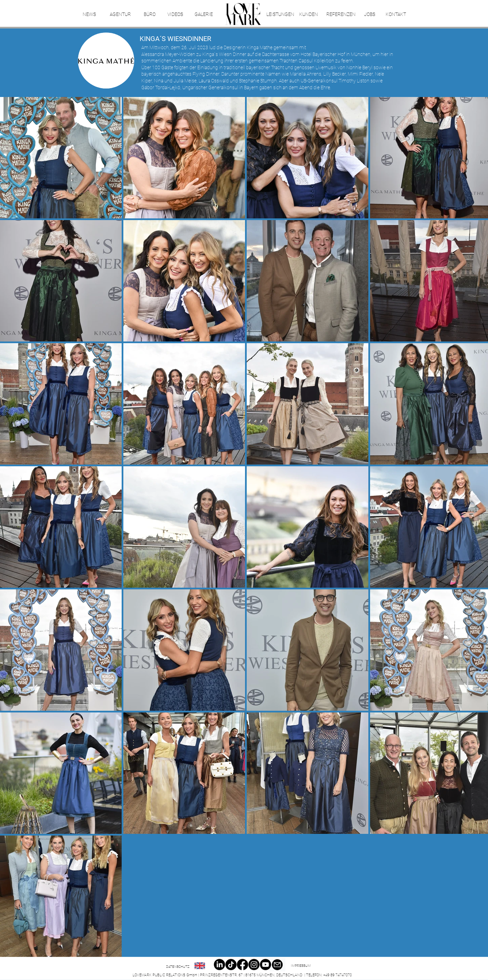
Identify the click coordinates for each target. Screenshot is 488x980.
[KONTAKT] (396, 15)
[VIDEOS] (175, 15)
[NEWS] (89, 15)
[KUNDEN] (309, 15)
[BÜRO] (149, 15)
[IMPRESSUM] (301, 966)
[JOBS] (370, 15)
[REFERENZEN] (341, 15)
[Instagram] (254, 965)
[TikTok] (231, 965)
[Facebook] (242, 965)
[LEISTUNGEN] (280, 15)
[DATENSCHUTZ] (178, 967)
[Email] (277, 965)
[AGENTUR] (120, 15)
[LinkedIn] (219, 965)
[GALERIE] (204, 15)
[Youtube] (266, 965)
